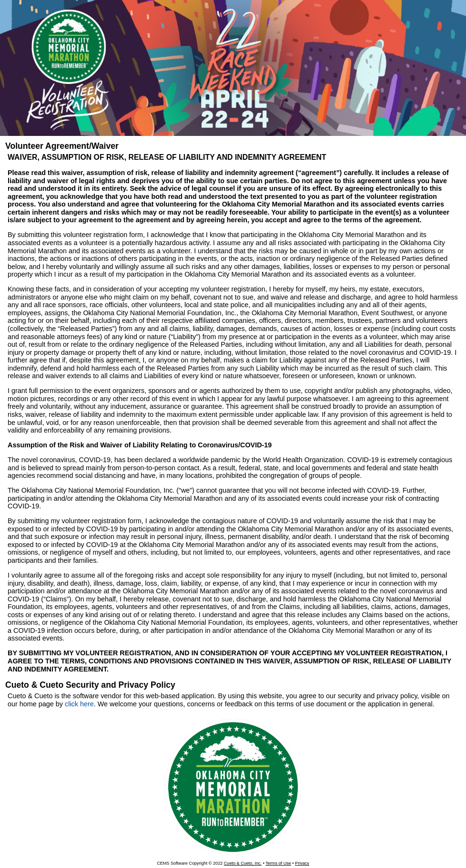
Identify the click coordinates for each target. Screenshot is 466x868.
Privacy (302, 863)
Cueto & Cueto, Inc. (243, 863)
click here (79, 704)
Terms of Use (278, 863)
